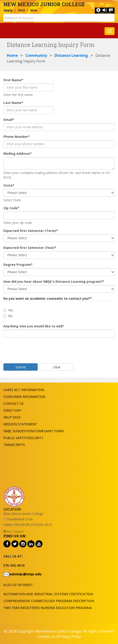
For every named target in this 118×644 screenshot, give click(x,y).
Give (34, 10)
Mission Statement (20, 424)
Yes (8, 310)
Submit (21, 367)
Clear (57, 367)
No (8, 316)
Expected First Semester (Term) (31, 231)
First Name (13, 80)
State (9, 185)
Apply (8, 10)
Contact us (46, 636)
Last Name (13, 103)
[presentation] (38, 350)
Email (9, 120)
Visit (21, 10)
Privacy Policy (70, 636)
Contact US (14, 404)
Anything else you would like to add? (34, 326)
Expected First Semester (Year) (30, 248)
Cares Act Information (24, 390)
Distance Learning (71, 55)
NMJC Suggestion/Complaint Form (33, 431)
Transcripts (14, 445)
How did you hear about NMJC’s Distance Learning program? (54, 281)
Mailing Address (18, 154)
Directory (12, 410)
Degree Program (18, 265)
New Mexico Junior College (44, 4)
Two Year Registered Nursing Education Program (47, 608)
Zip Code (11, 208)
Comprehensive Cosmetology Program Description (49, 601)
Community (36, 55)
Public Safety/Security (23, 438)
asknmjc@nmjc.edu (25, 574)
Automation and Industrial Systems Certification (48, 594)
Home (12, 55)
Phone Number (17, 137)
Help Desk (12, 417)
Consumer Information (24, 397)
